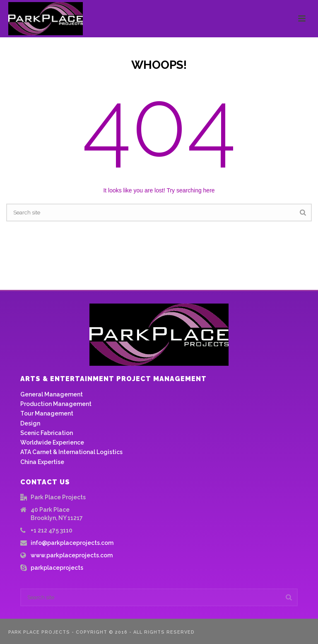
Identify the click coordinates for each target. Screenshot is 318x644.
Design (30, 423)
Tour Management (47, 413)
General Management (52, 394)
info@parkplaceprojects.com (72, 543)
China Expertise (42, 462)
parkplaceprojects (57, 568)
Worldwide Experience (52, 442)
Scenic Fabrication (47, 433)
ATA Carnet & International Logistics (71, 452)
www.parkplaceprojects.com (72, 555)
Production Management (56, 404)
